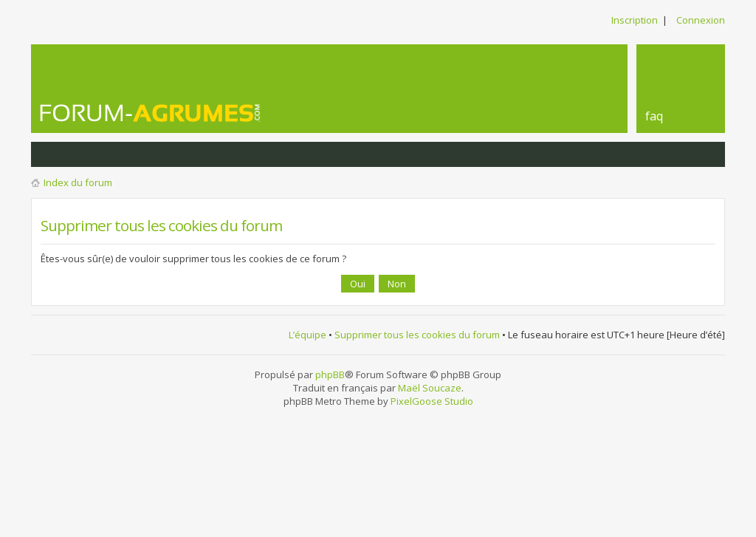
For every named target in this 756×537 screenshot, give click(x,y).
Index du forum (78, 182)
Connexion (701, 20)
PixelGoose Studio (432, 401)
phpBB (330, 374)
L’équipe (307, 335)
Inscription (635, 20)
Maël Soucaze (430, 388)
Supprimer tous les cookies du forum (417, 335)
